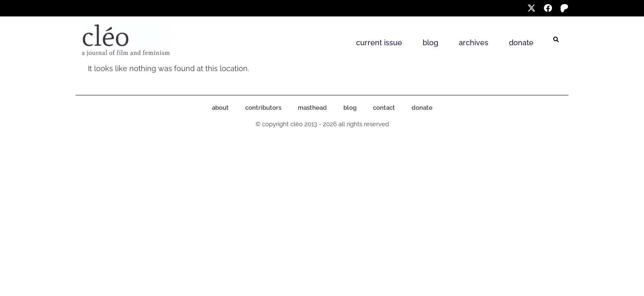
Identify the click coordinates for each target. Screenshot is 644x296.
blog (430, 43)
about (220, 108)
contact (384, 108)
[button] (556, 40)
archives (474, 43)
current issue (379, 43)
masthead (312, 108)
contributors (263, 108)
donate (521, 43)
